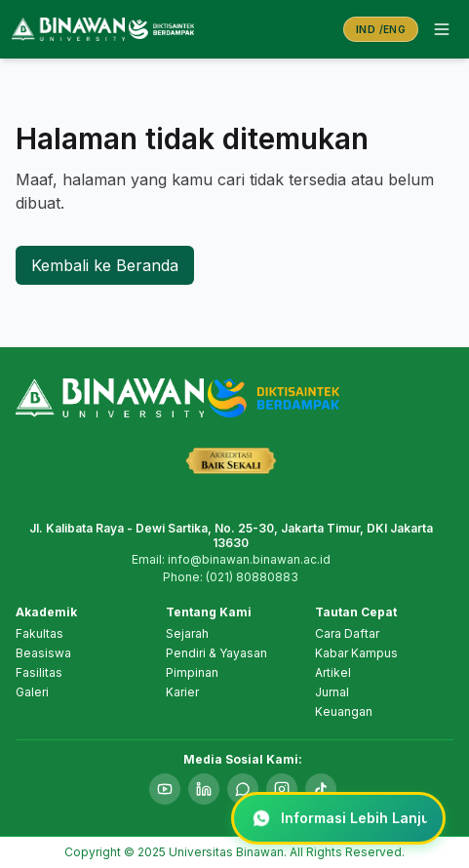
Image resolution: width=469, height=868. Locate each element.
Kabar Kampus (356, 653)
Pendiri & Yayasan (216, 653)
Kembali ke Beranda (105, 265)
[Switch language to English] (381, 30)
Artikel (333, 672)
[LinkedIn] (204, 789)
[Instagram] (282, 789)
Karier (182, 692)
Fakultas (39, 633)
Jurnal (332, 692)
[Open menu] (442, 29)
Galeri (32, 692)
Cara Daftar (347, 633)
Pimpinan (192, 672)
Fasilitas (39, 672)
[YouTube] (165, 789)
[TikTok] (321, 789)
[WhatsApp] (243, 789)
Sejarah (187, 633)
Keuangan (344, 711)
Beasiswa (43, 653)
